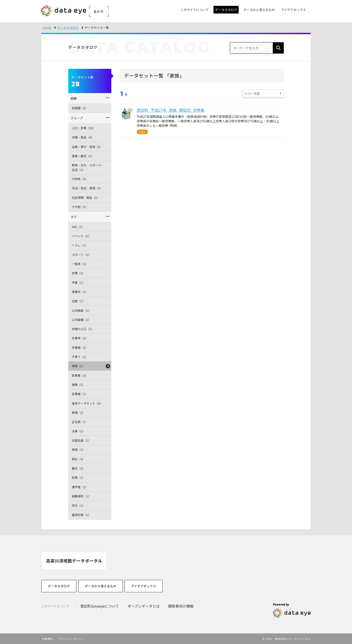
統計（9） (78, 459)
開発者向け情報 (181, 606)
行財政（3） (80, 179)
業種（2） (78, 413)
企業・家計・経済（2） (87, 147)
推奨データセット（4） (87, 403)
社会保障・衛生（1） (86, 198)
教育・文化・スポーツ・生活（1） (88, 167)
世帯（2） (78, 273)
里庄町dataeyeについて (100, 606)
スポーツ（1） (81, 255)
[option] (74, 561)
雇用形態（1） (81, 515)
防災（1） (78, 505)
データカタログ (68, 28)
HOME (47, 28)
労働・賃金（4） (83, 137)
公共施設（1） (81, 310)
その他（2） (80, 207)
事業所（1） (80, 292)
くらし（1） (80, 245)
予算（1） (78, 283)
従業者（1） (80, 394)
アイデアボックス (144, 586)
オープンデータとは (144, 606)
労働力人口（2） (83, 329)
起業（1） (78, 477)
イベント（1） (81, 236)
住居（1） (78, 301)
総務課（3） (80, 108)
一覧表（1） (80, 264)
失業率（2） (80, 338)
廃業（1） (78, 385)
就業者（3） (80, 375)
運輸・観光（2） (83, 156)
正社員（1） (80, 422)
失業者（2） (80, 348)
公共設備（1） (81, 320)
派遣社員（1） (81, 440)
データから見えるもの (101, 586)
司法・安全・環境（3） (87, 188)
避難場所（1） (81, 496)
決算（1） (78, 431)
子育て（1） (80, 357)
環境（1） (78, 450)
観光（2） (78, 468)
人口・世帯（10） (84, 128)
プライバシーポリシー (71, 639)
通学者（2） (80, 487)
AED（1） (78, 227)
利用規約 (47, 639)
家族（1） (78, 366)
